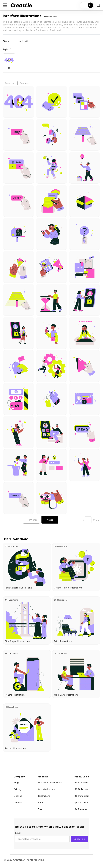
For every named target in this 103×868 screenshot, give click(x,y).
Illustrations (44, 796)
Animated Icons (46, 789)
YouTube (81, 803)
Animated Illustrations (50, 783)
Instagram (82, 796)
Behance (81, 783)
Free (40, 809)
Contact (18, 803)
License (18, 796)
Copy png (24, 83)
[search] (87, 5)
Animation (25, 41)
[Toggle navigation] (5, 5)
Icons (40, 803)
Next (50, 520)
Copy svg (9, 83)
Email (18, 833)
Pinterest (81, 809)
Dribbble (81, 789)
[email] (42, 839)
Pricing (18, 789)
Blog (16, 783)
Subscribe (79, 839)
